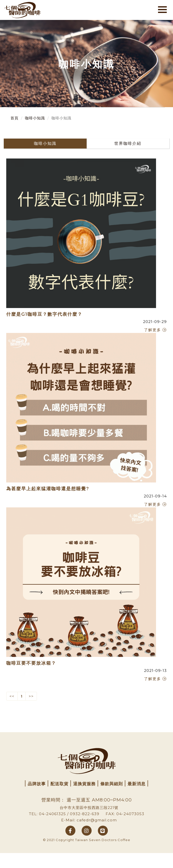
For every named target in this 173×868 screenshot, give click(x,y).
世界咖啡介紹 (128, 143)
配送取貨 (59, 784)
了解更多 (155, 330)
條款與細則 (112, 784)
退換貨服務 (84, 784)
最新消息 (137, 784)
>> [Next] (31, 696)
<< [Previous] (12, 696)
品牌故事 (37, 784)
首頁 (14, 118)
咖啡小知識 (35, 118)
